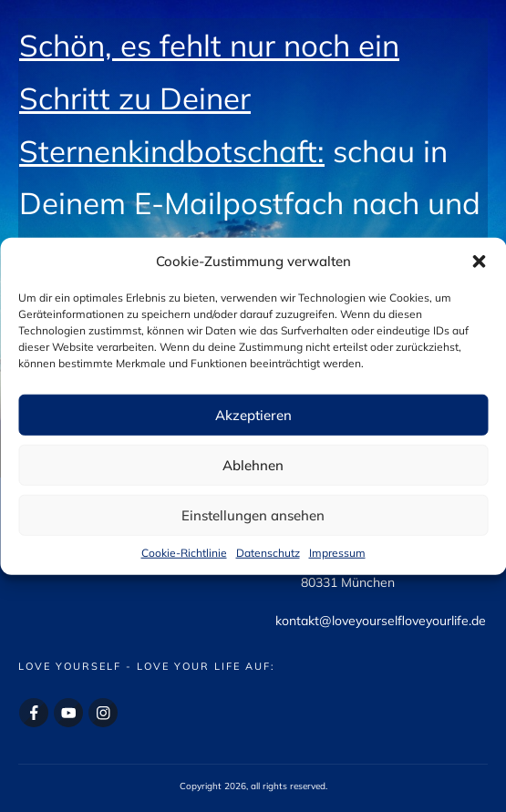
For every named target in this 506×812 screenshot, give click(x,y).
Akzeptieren (253, 414)
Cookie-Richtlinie (184, 553)
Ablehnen (253, 464)
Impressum (337, 553)
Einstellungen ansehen (253, 514)
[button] (479, 262)
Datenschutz (268, 553)
